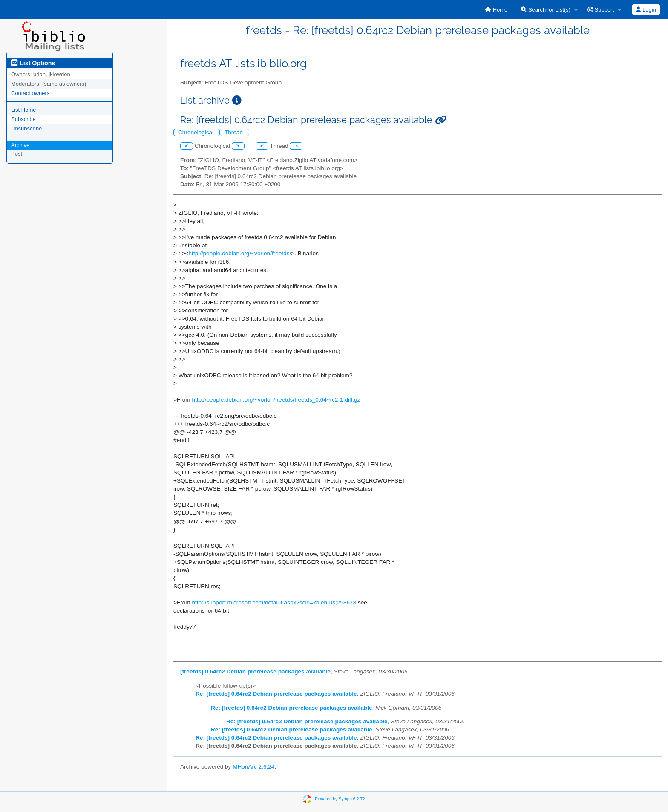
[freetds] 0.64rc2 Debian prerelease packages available (255, 672)
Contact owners (30, 93)
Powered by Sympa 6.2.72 (340, 799)
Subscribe (23, 119)
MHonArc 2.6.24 (253, 767)
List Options (33, 63)
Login (646, 10)
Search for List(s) (546, 10)
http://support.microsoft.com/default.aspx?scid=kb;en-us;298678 (274, 602)
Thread (235, 132)
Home (496, 10)
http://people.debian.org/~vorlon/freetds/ (240, 253)
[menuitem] (496, 10)
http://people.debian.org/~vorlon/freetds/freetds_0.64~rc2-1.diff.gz (276, 400)
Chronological (197, 132)
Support (601, 10)
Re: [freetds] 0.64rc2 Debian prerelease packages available (276, 694)
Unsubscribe (26, 129)
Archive (20, 145)
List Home (24, 110)
